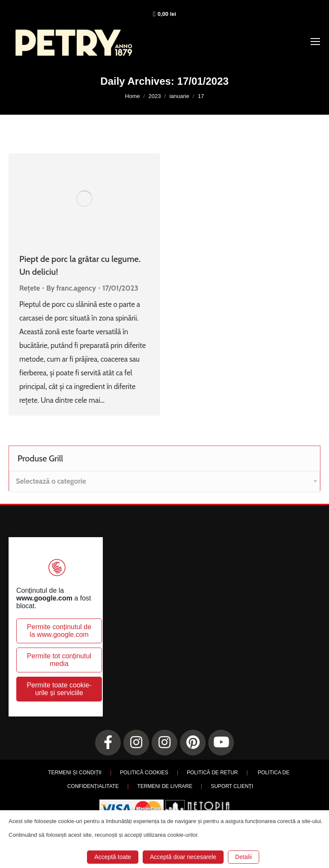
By (71, 288)
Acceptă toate (113, 857)
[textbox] (51, 481)
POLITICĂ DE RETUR (212, 773)
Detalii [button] (244, 857)
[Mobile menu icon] (315, 42)
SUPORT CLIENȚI (232, 786)
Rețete (30, 288)
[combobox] (164, 482)
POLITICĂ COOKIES (144, 773)
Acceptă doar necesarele (183, 857)
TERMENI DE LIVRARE (165, 786)
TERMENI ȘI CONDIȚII (75, 773)
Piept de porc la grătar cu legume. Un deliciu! (80, 265)
